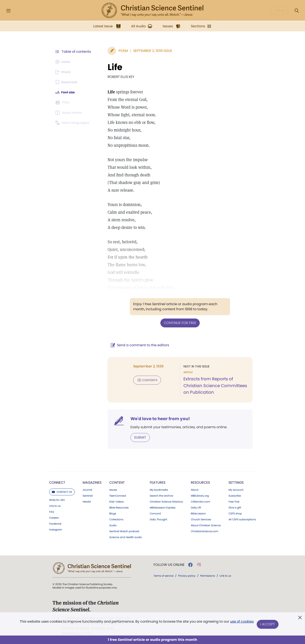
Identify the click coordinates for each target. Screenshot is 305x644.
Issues (113, 489)
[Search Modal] (297, 11)
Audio (113, 525)
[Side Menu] (8, 11)
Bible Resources (119, 507)
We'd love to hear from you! (155, 418)
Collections (116, 519)
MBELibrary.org (200, 495)
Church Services (201, 519)
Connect (57, 482)
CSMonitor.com (200, 501)
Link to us (55, 506)
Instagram (56, 529)
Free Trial (234, 501)
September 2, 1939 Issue (147, 51)
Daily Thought (158, 519)
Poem (118, 51)
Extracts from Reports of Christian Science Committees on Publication (212, 385)
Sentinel (88, 495)
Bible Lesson (198, 513)
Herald (87, 501)
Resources (200, 482)
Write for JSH (57, 500)
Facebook (55, 523)
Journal (87, 489)
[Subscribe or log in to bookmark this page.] (68, 82)
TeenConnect (118, 495)
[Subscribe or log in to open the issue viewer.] (69, 113)
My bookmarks (159, 489)
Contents (142, 379)
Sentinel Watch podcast (124, 531)
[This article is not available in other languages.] (73, 123)
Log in (280, 11)
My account (236, 489)
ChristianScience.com (204, 531)
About (195, 489)
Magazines (92, 482)
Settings (236, 482)
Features (158, 482)
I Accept (268, 624)
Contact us (62, 491)
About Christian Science (206, 525)
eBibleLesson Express (163, 507)
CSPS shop (235, 513)
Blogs (113, 513)
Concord (155, 513)
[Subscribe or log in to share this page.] (64, 72)
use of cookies (241, 623)
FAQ (52, 511)
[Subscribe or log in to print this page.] (63, 102)
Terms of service (164, 575)
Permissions (208, 575)
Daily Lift (196, 507)
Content (117, 482)
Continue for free (177, 323)
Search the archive (161, 495)
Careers (54, 517)
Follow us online (169, 564)
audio (126, 537)
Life (110, 67)
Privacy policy (187, 575)
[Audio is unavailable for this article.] (64, 62)
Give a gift (235, 507)
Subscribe (235, 495)
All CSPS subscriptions (242, 519)
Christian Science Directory (166, 501)
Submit (135, 437)
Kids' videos (116, 501)
